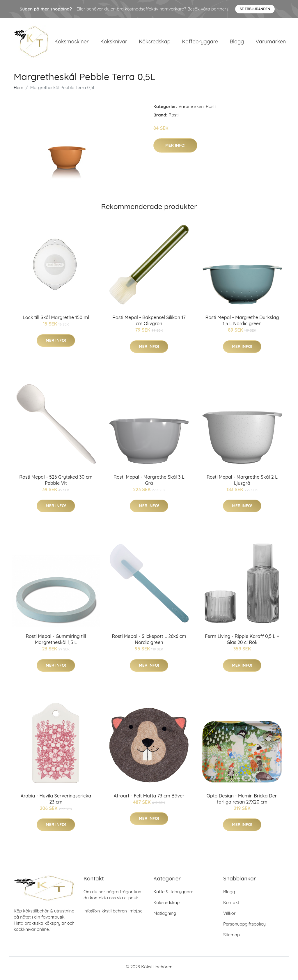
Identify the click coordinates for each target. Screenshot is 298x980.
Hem (18, 90)
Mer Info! (175, 148)
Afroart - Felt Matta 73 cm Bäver (149, 799)
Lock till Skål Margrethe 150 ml (56, 321)
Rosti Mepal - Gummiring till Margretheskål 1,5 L (56, 642)
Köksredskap (155, 43)
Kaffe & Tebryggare (173, 895)
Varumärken (271, 43)
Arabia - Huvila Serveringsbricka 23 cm (56, 802)
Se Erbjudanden (255, 9)
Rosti (211, 109)
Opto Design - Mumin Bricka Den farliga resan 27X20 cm (242, 802)
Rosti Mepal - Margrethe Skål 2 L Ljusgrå (242, 483)
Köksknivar (114, 43)
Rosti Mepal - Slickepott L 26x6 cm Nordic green (149, 642)
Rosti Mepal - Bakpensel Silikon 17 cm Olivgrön (149, 324)
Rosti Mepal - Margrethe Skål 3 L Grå (149, 483)
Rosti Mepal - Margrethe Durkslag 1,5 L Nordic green (242, 324)
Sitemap (232, 938)
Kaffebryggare (200, 43)
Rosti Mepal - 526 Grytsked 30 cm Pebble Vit (56, 483)
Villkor (229, 916)
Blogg (237, 43)
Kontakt (231, 906)
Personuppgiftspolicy (244, 927)
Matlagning (165, 916)
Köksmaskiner (72, 43)
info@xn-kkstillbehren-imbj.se (113, 914)
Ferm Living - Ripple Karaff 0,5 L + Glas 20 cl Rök (242, 642)
